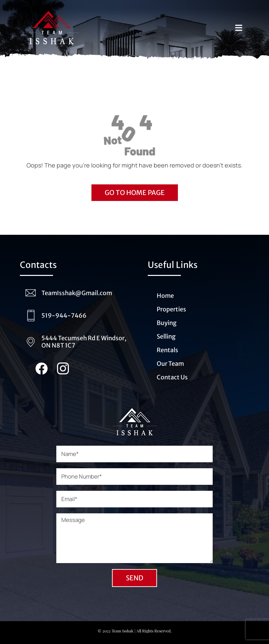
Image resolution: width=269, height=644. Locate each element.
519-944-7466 (64, 316)
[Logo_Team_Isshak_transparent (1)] (52, 8)
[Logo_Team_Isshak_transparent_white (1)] (134, 404)
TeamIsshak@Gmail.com (77, 293)
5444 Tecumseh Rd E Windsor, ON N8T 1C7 (84, 342)
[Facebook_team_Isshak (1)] (42, 365)
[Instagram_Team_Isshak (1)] (63, 365)
